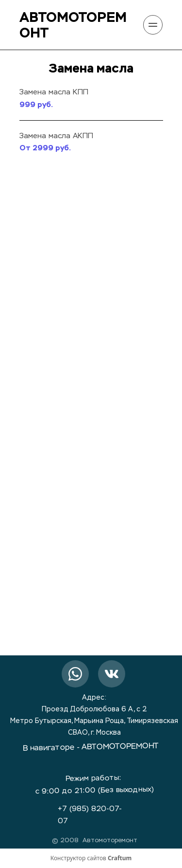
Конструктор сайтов (91, 858)
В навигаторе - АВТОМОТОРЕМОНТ (91, 748)
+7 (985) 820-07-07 (90, 815)
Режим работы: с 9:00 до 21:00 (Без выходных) (95, 785)
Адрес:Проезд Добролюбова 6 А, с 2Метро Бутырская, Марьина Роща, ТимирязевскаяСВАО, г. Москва (94, 715)
